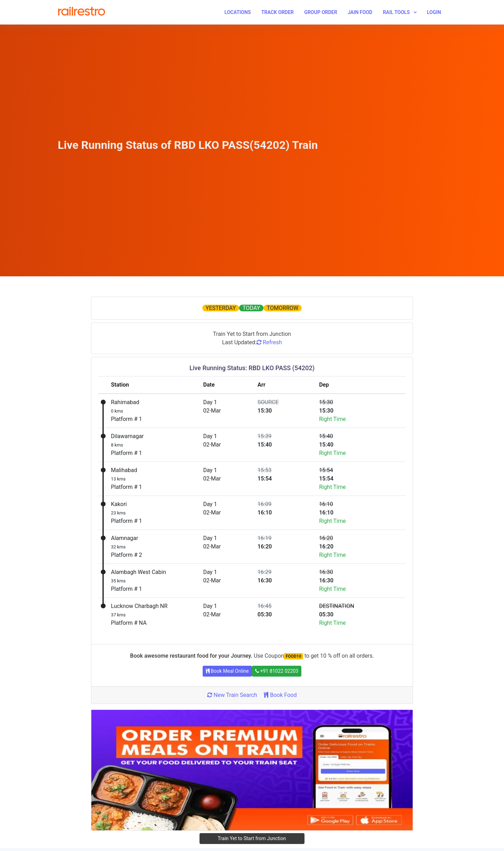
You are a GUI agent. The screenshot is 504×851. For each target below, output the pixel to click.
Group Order (321, 12)
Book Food (280, 695)
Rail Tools (396, 12)
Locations (237, 12)
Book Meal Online (227, 671)
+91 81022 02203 (277, 671)
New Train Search (232, 695)
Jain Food (360, 12)
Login (434, 12)
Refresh (269, 342)
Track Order (277, 12)
